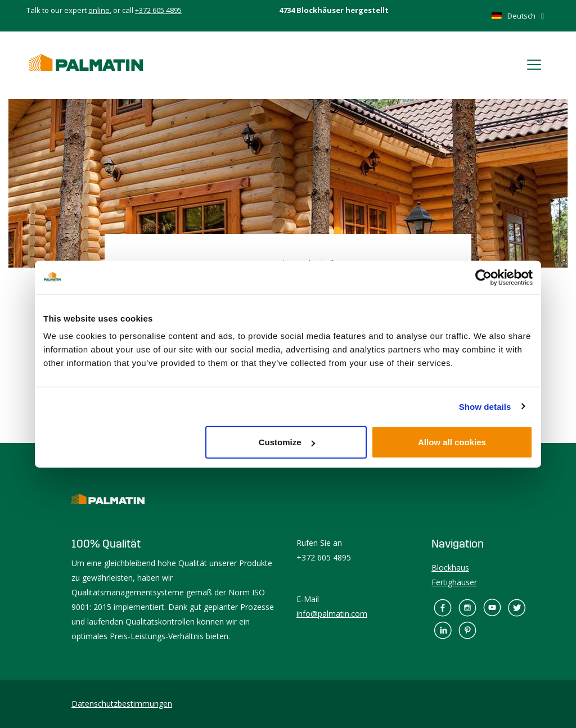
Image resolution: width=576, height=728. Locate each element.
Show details (485, 406)
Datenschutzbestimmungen (122, 704)
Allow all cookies (452, 442)
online (99, 10)
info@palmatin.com (332, 614)
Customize (287, 442)
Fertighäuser (454, 582)
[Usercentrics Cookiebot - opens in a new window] (483, 277)
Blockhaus (450, 568)
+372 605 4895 (158, 10)
